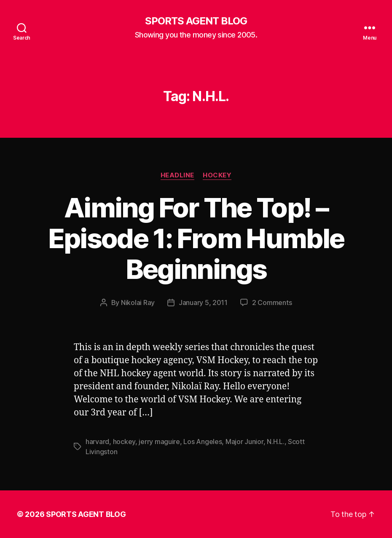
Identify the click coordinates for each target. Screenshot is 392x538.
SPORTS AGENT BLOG (196, 21)
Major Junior (244, 442)
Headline (177, 175)
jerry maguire (159, 442)
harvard (97, 442)
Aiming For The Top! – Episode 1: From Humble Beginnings (196, 238)
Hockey (217, 175)
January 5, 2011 (203, 302)
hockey (124, 442)
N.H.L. (275, 442)
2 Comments (272, 302)
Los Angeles (203, 442)
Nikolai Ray (138, 302)
